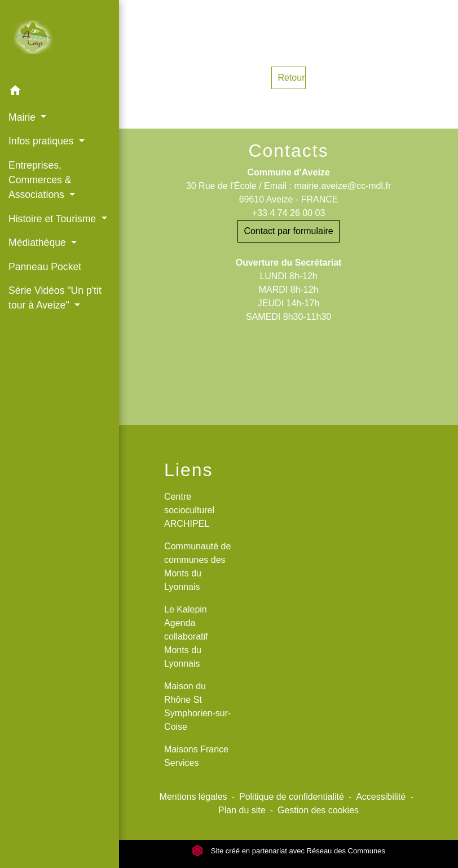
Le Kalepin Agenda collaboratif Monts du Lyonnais (186, 636)
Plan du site (242, 810)
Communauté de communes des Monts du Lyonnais (197, 567)
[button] (60, 92)
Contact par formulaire (288, 231)
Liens (189, 470)
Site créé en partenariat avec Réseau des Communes (289, 851)
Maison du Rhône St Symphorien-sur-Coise (197, 706)
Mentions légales (193, 797)
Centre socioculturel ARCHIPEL (189, 510)
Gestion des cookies (318, 810)
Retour (291, 78)
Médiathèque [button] (39, 243)
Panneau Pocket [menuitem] (45, 267)
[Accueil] (59, 39)
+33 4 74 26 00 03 (289, 213)
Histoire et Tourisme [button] (54, 219)
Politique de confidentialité (292, 797)
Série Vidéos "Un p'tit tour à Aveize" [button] (55, 298)
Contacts (288, 151)
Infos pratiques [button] (42, 141)
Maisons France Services (196, 756)
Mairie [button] (23, 117)
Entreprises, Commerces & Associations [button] (40, 180)
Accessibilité (381, 797)
